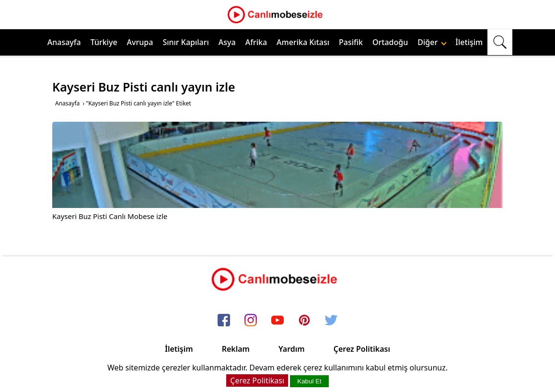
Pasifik (351, 42)
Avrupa (140, 42)
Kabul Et (309, 381)
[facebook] (224, 321)
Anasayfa (64, 42)
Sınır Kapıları (185, 42)
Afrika (256, 42)
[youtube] (277, 321)
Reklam (236, 349)
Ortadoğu (390, 42)
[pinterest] (304, 321)
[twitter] (331, 321)
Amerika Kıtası (303, 42)
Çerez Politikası (362, 349)
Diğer (432, 42)
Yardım (292, 349)
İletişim (469, 42)
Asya (227, 42)
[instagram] (251, 321)
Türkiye (104, 42)
